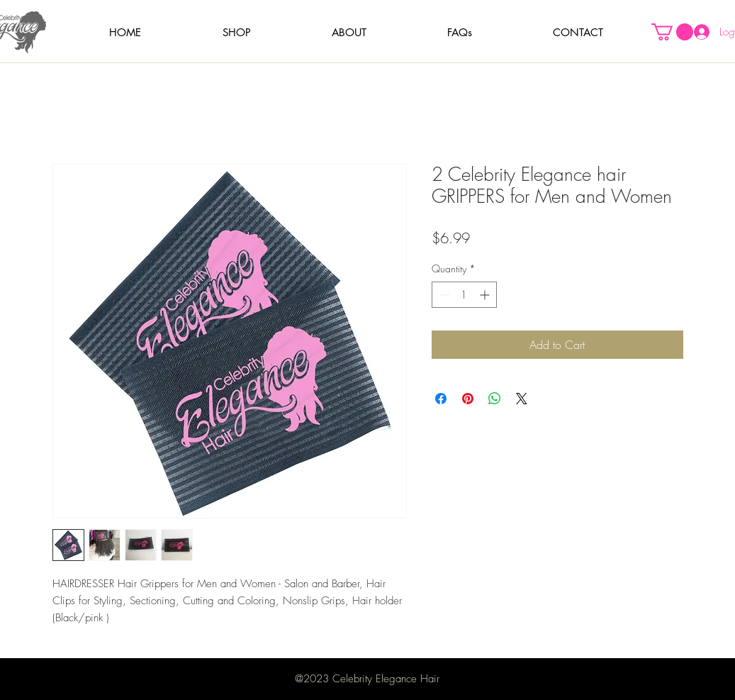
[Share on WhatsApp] (495, 399)
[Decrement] (443, 295)
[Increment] (486, 295)
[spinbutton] (464, 295)
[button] (237, 32)
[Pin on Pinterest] (468, 399)
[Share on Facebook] (441, 399)
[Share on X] (522, 399)
